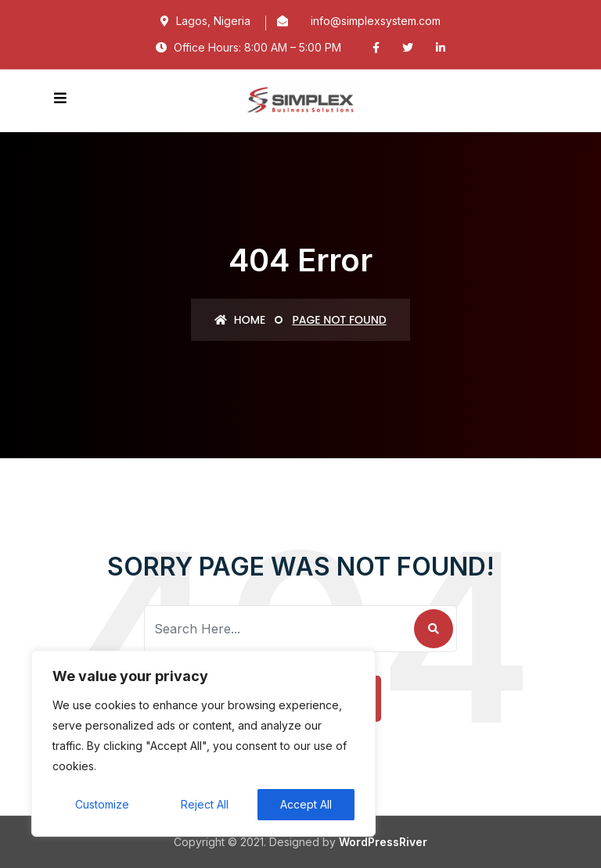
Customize (102, 804)
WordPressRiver (383, 842)
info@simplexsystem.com (376, 21)
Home (240, 320)
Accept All (306, 804)
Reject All (205, 804)
